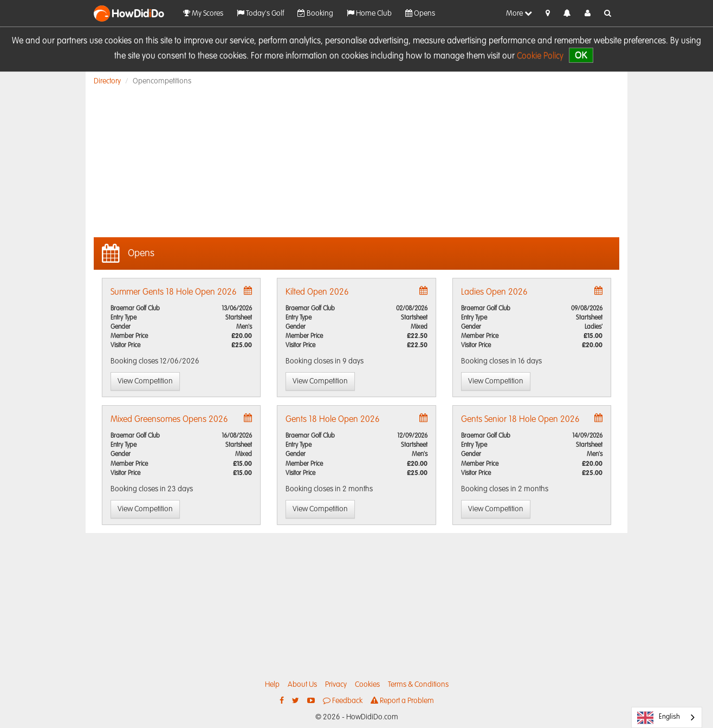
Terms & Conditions (418, 685)
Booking (315, 13)
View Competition (145, 381)
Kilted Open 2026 (317, 292)
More (519, 13)
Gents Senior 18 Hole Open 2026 (520, 420)
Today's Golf (260, 13)
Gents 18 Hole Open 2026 (333, 420)
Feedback (343, 701)
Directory (107, 81)
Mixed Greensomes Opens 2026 (169, 420)
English (659, 718)
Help (272, 685)
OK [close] (581, 55)
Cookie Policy (540, 56)
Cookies (367, 685)
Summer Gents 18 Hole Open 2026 (174, 292)
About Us (302, 685)
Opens (420, 13)
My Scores (203, 13)
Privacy (336, 685)
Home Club (369, 13)
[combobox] (667, 717)
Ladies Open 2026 (494, 292)
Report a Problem (402, 701)
